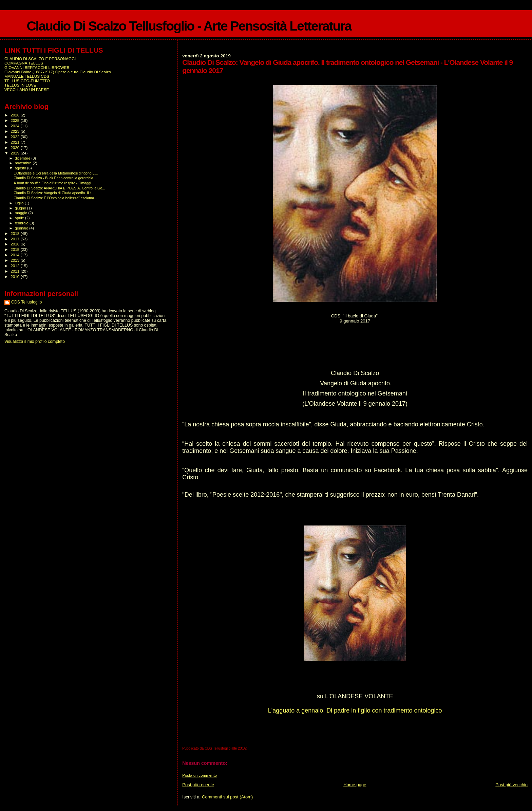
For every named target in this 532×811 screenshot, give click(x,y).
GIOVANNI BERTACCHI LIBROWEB (37, 67)
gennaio (22, 228)
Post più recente (198, 785)
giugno (21, 208)
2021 (15, 142)
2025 (15, 120)
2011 (15, 271)
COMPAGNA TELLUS (24, 63)
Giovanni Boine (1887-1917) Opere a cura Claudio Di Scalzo (58, 72)
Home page (355, 785)
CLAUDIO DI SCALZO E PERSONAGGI (40, 59)
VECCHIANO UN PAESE (27, 89)
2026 (15, 115)
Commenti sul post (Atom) (227, 797)
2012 (15, 266)
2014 (15, 255)
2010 (15, 277)
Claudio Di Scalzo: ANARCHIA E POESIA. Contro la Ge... (59, 188)
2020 (15, 148)
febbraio (22, 223)
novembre (24, 163)
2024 (15, 126)
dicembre (23, 158)
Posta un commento (199, 775)
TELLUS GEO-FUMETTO (27, 81)
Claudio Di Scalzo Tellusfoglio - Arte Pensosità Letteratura (189, 26)
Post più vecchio (511, 785)
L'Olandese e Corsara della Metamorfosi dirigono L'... (56, 173)
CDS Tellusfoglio (26, 302)
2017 (15, 239)
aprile (20, 218)
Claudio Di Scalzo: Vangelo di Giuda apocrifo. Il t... (54, 193)
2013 (15, 260)
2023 (15, 131)
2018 (15, 233)
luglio (20, 203)
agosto (21, 168)
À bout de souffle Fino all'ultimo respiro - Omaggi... (54, 183)
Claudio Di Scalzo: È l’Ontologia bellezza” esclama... (55, 198)
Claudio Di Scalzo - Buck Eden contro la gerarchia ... (55, 178)
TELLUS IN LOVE (20, 85)
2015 (15, 249)
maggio (22, 213)
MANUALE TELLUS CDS (27, 76)
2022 (15, 137)
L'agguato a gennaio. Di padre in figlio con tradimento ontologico (355, 711)
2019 (15, 153)
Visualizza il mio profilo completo (35, 342)
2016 (15, 244)
